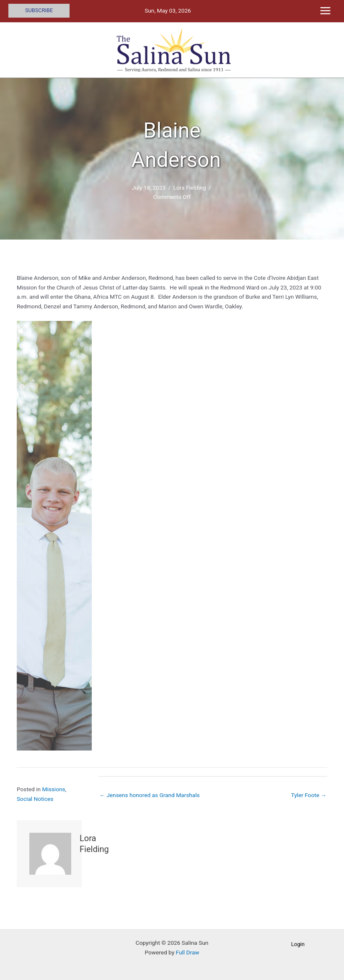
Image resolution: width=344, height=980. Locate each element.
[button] (39, 11)
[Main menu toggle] (326, 11)
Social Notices (35, 799)
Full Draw (188, 952)
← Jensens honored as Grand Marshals (149, 795)
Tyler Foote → (309, 795)
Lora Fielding (189, 188)
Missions (53, 789)
